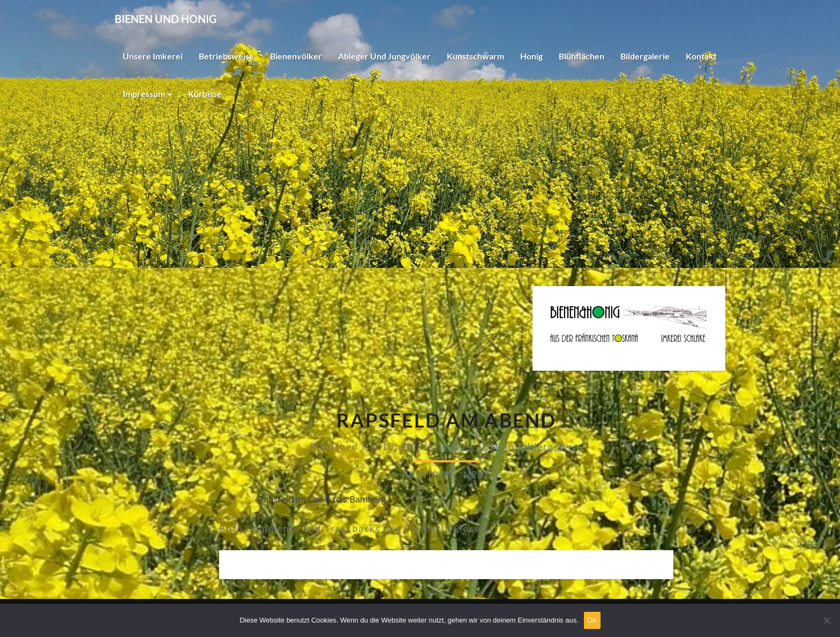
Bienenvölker (296, 56)
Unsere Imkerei (153, 56)
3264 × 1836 (472, 447)
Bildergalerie (645, 56)
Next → (484, 474)
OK (592, 620)
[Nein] (827, 620)
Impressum (147, 93)
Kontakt (701, 56)
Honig (531, 56)
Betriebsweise (226, 56)
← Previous (420, 474)
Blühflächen (582, 56)
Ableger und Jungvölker (384, 56)
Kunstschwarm (475, 56)
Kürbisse (205, 93)
